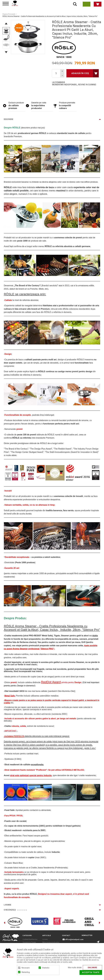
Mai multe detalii (75, 968)
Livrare (8, 905)
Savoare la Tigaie (29, 942)
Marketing (26, 972)
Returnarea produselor (51, 942)
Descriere (9, 119)
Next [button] (6, 52)
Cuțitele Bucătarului (30, 939)
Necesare (26, 968)
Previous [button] (6, 24)
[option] (28, 37)
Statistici (46, 968)
